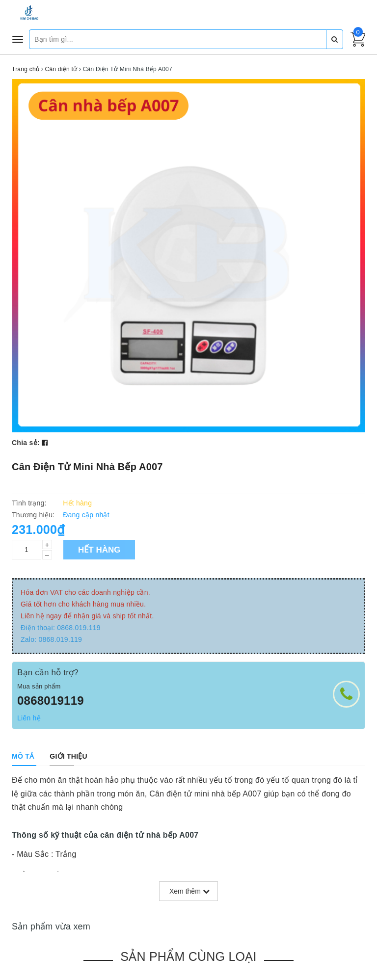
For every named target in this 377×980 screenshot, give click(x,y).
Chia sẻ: (26, 443)
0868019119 (51, 701)
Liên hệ (29, 718)
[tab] (23, 756)
